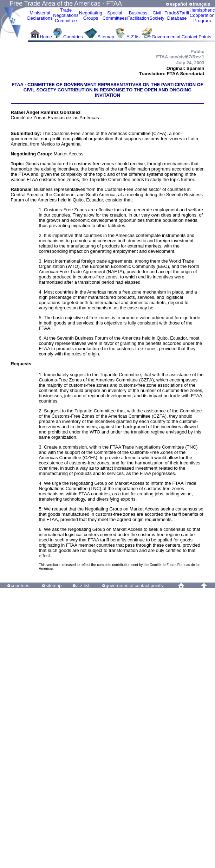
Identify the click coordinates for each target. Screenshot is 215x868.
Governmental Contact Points (182, 37)
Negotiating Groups (91, 15)
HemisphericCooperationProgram (202, 15)
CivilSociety (157, 15)
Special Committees (115, 15)
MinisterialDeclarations (40, 15)
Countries (74, 37)
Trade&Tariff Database (177, 15)
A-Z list (133, 37)
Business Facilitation (138, 15)
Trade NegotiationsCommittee (66, 15)
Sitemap (106, 37)
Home (46, 37)
